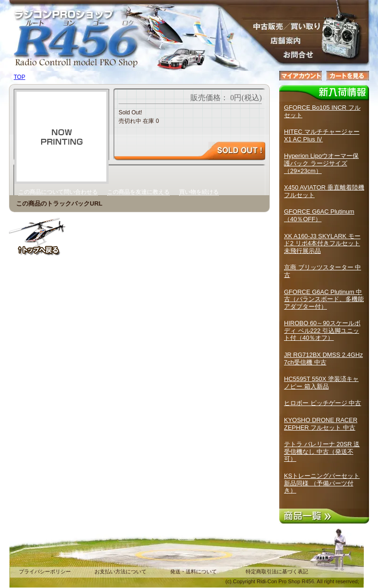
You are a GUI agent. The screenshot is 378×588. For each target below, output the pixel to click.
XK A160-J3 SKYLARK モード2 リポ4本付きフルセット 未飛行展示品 (322, 243)
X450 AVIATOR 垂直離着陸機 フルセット (324, 191)
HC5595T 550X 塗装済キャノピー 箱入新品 (321, 383)
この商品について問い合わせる (58, 192)
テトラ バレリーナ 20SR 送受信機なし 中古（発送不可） (322, 451)
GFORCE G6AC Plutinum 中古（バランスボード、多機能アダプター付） (324, 299)
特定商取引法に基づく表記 (277, 571)
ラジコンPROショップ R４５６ (71, 28)
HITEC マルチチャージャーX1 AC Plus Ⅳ (322, 135)
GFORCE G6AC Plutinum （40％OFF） (319, 215)
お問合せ (283, 54)
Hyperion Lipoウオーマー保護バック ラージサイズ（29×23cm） (321, 163)
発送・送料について (193, 571)
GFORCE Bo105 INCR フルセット (322, 111)
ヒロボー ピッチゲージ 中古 (322, 403)
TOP (19, 77)
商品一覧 (324, 516)
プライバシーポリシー (45, 571)
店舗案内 (283, 40)
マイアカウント (301, 76)
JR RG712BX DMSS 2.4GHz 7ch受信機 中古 (323, 359)
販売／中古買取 (283, 26)
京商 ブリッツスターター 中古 (322, 271)
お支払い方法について (120, 571)
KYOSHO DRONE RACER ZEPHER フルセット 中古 (321, 424)
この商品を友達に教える (138, 192)
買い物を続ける (199, 192)
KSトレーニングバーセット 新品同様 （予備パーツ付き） (322, 483)
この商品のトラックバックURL (59, 203)
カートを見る (348, 76)
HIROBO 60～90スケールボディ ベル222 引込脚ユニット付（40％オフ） (322, 330)
